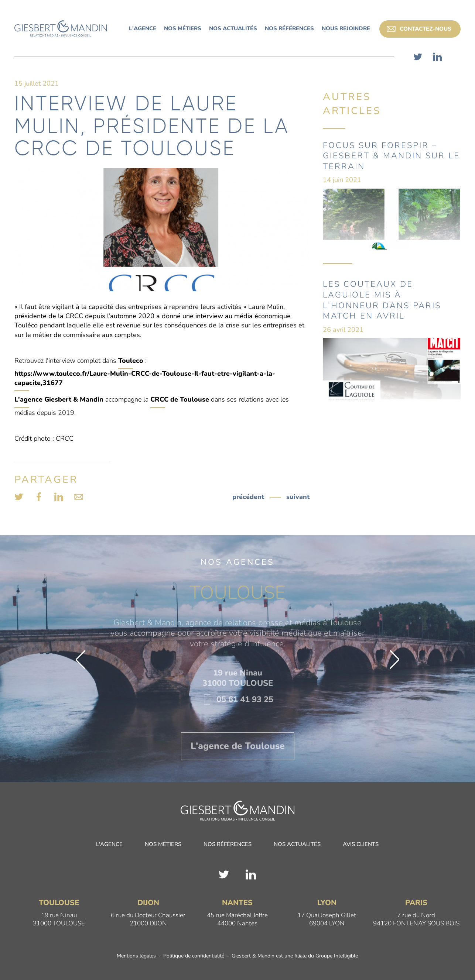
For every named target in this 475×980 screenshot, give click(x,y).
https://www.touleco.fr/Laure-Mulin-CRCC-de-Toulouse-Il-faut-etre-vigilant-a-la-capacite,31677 (145, 378)
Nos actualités (297, 845)
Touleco (131, 361)
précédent (248, 497)
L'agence (109, 845)
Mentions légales (136, 956)
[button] (81, 660)
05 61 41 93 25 (238, 699)
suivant (298, 497)
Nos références (228, 845)
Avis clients (361, 845)
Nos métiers (163, 845)
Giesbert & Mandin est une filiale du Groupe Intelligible (295, 956)
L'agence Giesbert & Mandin (59, 399)
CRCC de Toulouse (180, 399)
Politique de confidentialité (194, 956)
